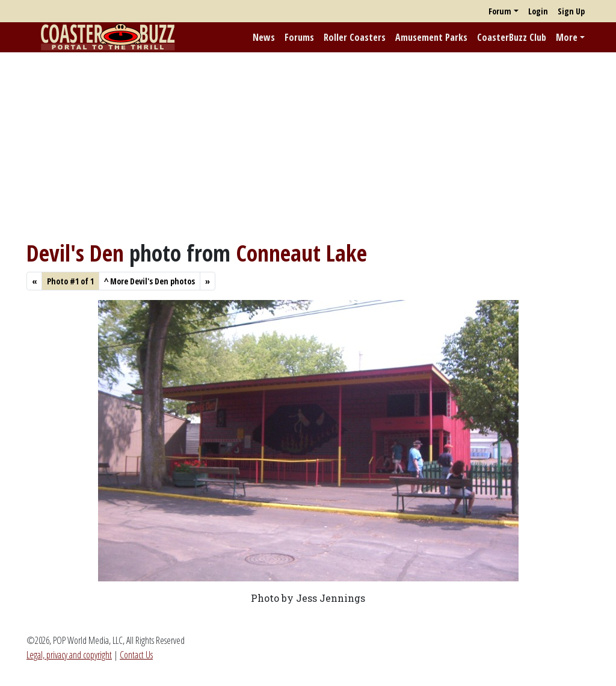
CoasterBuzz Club (512, 37)
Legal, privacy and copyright (69, 655)
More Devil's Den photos (149, 281)
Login (538, 11)
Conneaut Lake (301, 253)
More (567, 37)
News (264, 37)
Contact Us (136, 655)
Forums (299, 37)
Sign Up (571, 11)
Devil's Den (75, 253)
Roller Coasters (355, 37)
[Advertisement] (308, 146)
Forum (500, 11)
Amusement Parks (431, 37)
